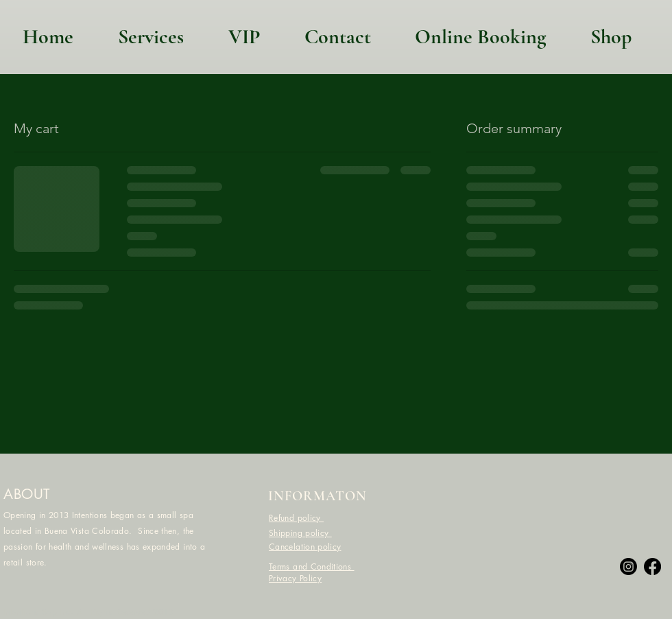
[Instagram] (628, 567)
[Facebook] (652, 567)
